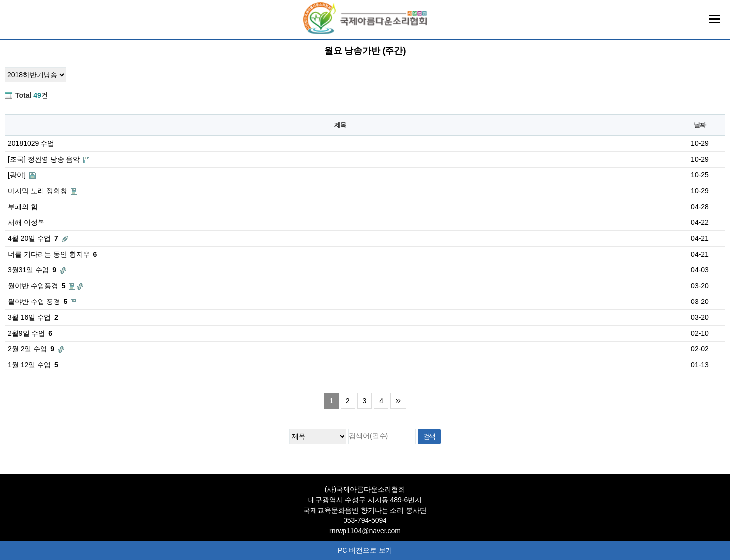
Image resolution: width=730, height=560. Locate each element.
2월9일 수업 (30, 333)
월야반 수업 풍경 (43, 302)
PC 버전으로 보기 (365, 550)
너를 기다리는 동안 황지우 (52, 254)
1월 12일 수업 (33, 365)
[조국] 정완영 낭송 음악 (49, 159)
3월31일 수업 (37, 270)
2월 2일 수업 (36, 349)
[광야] (22, 175)
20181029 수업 (31, 143)
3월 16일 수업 (33, 318)
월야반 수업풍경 (45, 286)
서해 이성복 (26, 222)
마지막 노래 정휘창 (43, 191)
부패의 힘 (23, 207)
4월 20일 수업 (38, 238)
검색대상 (0, 40)
